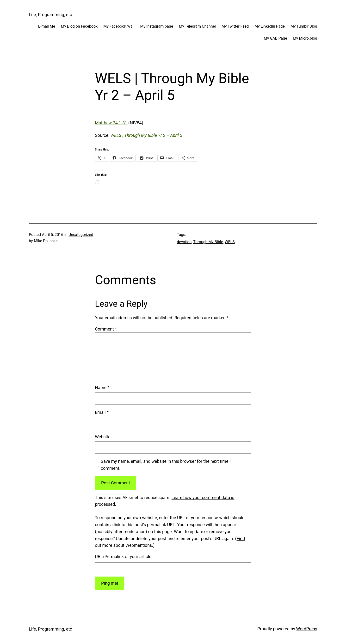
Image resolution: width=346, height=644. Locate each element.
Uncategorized (81, 235)
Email (102, 412)
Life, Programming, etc (50, 15)
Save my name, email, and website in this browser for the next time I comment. (166, 465)
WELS (230, 242)
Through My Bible (208, 242)
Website (103, 437)
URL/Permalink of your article (123, 557)
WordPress (307, 629)
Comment (106, 329)
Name (102, 388)
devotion (184, 242)
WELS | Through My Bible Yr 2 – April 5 (146, 135)
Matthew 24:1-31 (111, 123)
